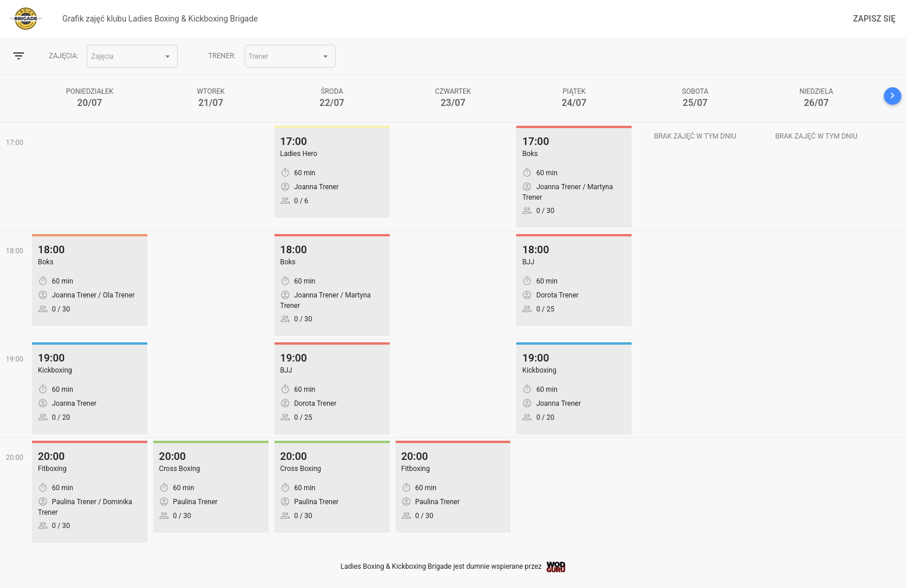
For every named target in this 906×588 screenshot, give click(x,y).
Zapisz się (874, 19)
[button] (132, 56)
